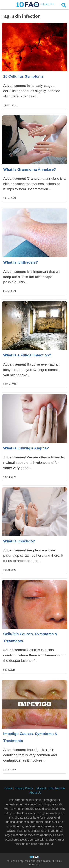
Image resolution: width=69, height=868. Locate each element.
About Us (35, 793)
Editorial (41, 788)
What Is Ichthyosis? (21, 262)
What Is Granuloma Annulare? (30, 169)
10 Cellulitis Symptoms (23, 76)
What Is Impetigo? (19, 541)
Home (8, 788)
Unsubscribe (57, 788)
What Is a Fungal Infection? (27, 355)
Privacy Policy (24, 788)
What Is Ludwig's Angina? (26, 448)
